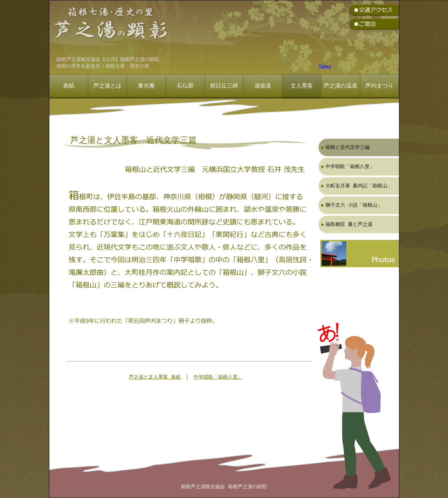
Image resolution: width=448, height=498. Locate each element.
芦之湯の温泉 (341, 86)
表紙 (69, 86)
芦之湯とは (107, 86)
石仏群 (185, 86)
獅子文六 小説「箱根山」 (354, 205)
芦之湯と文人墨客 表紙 (155, 377)
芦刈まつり (379, 86)
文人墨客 (302, 86)
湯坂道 (263, 86)
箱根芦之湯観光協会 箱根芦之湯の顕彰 (224, 487)
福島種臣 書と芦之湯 (349, 224)
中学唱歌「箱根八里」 (218, 377)
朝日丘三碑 (224, 86)
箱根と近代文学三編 (348, 147)
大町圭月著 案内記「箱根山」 (359, 186)
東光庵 (146, 86)
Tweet (325, 67)
